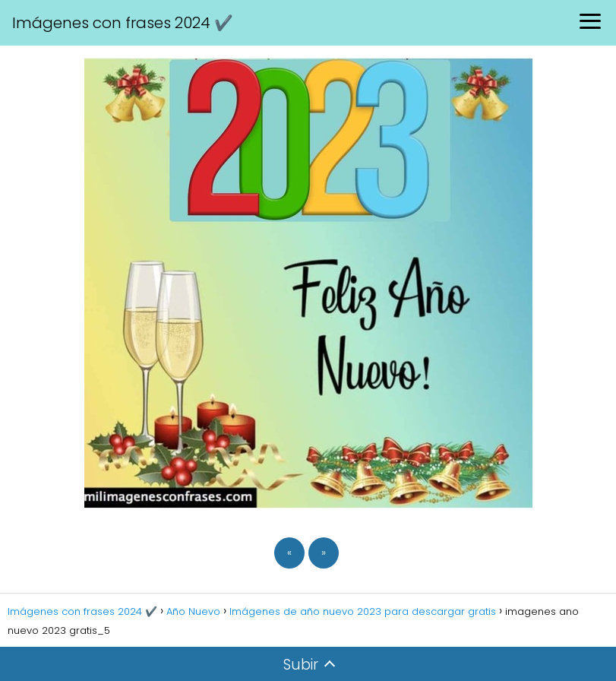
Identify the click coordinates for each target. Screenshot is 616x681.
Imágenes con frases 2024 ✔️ (123, 23)
